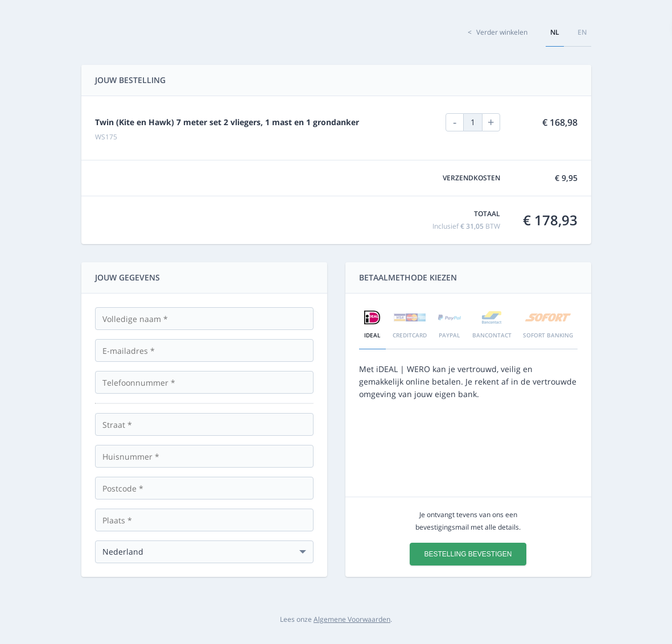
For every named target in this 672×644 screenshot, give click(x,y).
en (582, 32)
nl (555, 32)
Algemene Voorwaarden (352, 619)
